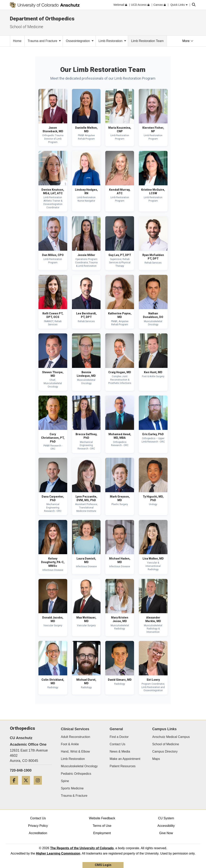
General (116, 729)
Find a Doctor (119, 737)
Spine (65, 781)
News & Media (120, 751)
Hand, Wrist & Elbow (75, 751)
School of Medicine (166, 744)
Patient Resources (123, 766)
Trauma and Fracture (44, 41)
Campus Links (164, 729)
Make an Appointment (125, 759)
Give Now (166, 833)
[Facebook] (15, 786)
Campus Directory (165, 751)
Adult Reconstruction (76, 737)
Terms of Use (102, 826)
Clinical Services (75, 729)
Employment (102, 833)
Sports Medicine (72, 788)
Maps (156, 759)
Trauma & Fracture (74, 796)
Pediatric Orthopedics (76, 774)
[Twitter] (27, 786)
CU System (166, 818)
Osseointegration (80, 41)
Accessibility (166, 826)
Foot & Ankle (70, 744)
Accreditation (38, 833)
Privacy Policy (38, 826)
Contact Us (117, 744)
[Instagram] (39, 786)
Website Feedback (102, 818)
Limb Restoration (112, 41)
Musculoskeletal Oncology (79, 766)
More (188, 41)
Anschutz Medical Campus (171, 737)
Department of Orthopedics (42, 19)
